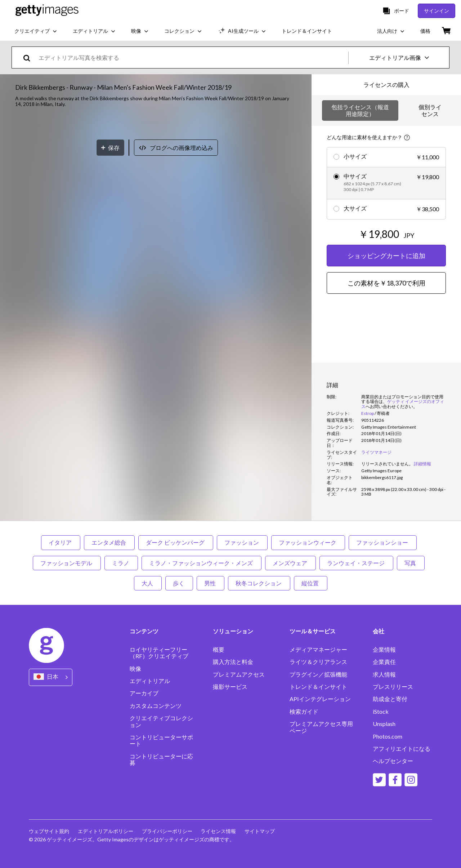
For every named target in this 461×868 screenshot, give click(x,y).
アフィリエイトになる (402, 749)
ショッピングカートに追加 (386, 256)
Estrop (368, 413)
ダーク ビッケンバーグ (176, 542)
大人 (148, 583)
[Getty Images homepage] (47, 11)
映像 (135, 669)
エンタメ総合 (109, 542)
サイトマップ (260, 831)
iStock (381, 712)
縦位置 (311, 583)
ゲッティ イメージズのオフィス (403, 404)
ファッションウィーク (308, 542)
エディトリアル (150, 681)
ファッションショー (383, 542)
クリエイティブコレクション (161, 721)
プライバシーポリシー (167, 831)
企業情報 (384, 650)
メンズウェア (290, 563)
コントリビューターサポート (161, 740)
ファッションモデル (67, 563)
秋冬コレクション (259, 583)
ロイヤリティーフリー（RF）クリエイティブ (159, 653)
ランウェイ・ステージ (356, 563)
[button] (156, 260)
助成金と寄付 (390, 699)
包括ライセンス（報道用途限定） (360, 110)
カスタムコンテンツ (156, 706)
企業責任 (384, 662)
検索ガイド (304, 712)
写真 (411, 563)
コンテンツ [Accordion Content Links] (144, 631)
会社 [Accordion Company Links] (379, 631)
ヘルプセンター (393, 761)
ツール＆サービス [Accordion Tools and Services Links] (313, 631)
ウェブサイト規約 (49, 831)
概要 (219, 650)
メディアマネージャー (318, 650)
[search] (30, 57)
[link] (387, 464)
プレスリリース (393, 687)
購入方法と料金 (233, 662)
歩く (179, 583)
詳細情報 (422, 464)
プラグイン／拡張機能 (318, 674)
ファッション (242, 542)
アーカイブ (144, 693)
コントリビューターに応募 (161, 759)
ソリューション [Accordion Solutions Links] (233, 631)
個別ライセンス (430, 110)
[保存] (110, 419)
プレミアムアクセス (239, 674)
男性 (211, 583)
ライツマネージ (376, 452)
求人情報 (384, 674)
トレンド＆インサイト (318, 687)
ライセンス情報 (219, 831)
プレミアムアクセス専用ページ (321, 727)
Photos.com (388, 736)
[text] (192, 57)
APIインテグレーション (320, 699)
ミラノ (121, 563)
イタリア (61, 542)
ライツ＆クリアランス (318, 662)
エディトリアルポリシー (106, 831)
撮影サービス (230, 687)
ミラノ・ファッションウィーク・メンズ (202, 563)
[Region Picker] (51, 677)
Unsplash (384, 724)
